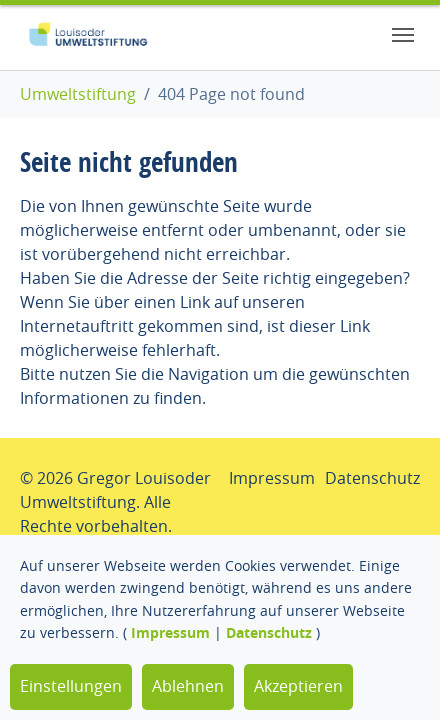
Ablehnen (188, 686)
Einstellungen (71, 686)
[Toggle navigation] (403, 35)
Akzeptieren (298, 686)
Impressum (170, 632)
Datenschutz (269, 632)
